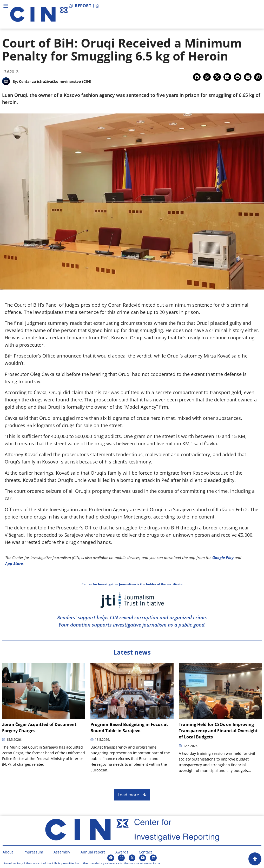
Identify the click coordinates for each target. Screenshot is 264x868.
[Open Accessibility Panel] (255, 859)
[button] (197, 77)
